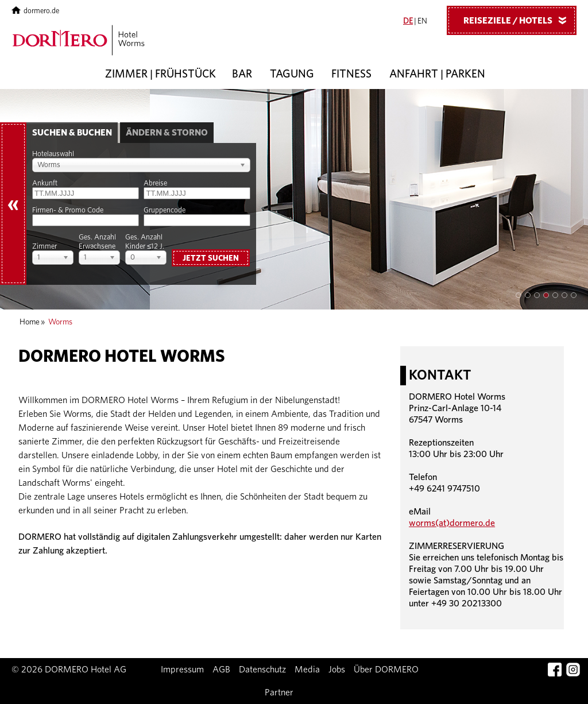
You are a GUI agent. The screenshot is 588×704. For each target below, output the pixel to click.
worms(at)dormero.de (452, 523)
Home (30, 322)
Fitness (351, 74)
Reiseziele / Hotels (519, 20)
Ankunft (45, 183)
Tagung (292, 74)
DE (408, 21)
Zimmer (45, 247)
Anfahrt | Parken (437, 74)
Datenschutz (262, 670)
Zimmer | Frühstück (160, 74)
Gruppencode (165, 210)
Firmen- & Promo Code (68, 210)
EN (422, 21)
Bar (242, 74)
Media (307, 670)
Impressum (182, 670)
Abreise (155, 183)
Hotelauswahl (53, 154)
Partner (279, 693)
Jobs (337, 670)
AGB (221, 670)
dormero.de (35, 11)
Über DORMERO (386, 670)
